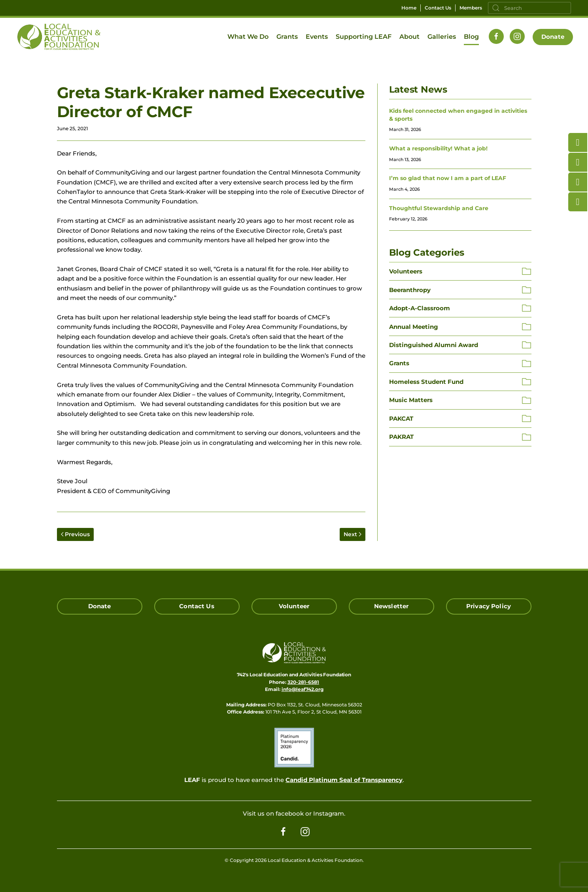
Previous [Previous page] (76, 534)
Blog (471, 37)
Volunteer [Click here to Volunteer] (294, 606)
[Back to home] (59, 37)
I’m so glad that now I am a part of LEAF (448, 178)
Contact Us (438, 8)
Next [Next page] (353, 534)
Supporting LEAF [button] (364, 37)
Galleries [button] (442, 37)
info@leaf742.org (303, 689)
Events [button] (317, 37)
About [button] (409, 37)
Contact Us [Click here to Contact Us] (197, 606)
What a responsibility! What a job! (438, 148)
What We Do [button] (248, 37)
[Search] (529, 8)
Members (471, 8)
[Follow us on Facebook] (496, 36)
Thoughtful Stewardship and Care (439, 208)
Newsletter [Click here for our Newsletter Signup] (391, 606)
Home (409, 8)
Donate (553, 37)
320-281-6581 (303, 682)
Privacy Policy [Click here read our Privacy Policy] (489, 606)
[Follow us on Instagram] (517, 36)
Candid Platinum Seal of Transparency (344, 780)
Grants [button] (287, 37)
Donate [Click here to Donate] (100, 606)
